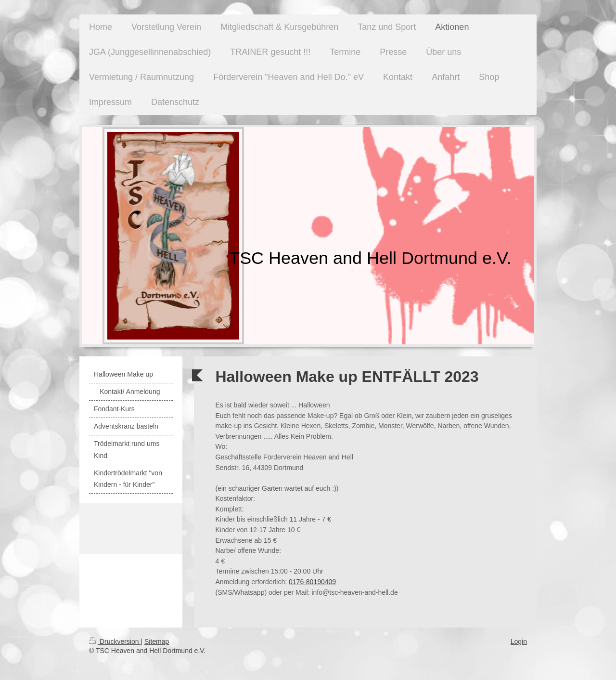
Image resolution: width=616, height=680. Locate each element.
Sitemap (157, 641)
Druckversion (115, 641)
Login (519, 641)
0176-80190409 (312, 582)
